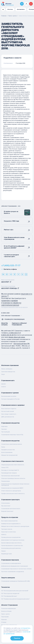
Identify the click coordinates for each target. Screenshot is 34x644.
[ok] (15, 274)
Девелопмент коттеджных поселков (13, 540)
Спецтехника (5, 503)
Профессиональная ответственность (13, 494)
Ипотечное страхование (10, 365)
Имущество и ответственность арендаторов (15, 526)
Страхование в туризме (10, 393)
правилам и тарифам (9, 301)
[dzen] (18, 274)
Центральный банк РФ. (22, 344)
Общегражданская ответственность (13, 465)
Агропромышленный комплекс (11, 548)
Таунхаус (4, 429)
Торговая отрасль (7, 529)
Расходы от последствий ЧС (10, 470)
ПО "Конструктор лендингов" (10, 593)
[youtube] (7, 274)
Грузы (3, 447)
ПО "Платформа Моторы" (9, 596)
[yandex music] (22, 274)
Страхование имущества (10, 423)
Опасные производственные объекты (13, 478)
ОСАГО (4, 387)
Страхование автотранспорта (11, 509)
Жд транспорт (6, 506)
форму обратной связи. (17, 337)
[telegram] (11, 274)
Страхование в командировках (11, 563)
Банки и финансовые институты (11, 543)
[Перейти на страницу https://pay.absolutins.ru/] (22, 4)
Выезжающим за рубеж (9, 396)
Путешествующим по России (10, 399)
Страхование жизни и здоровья (13, 405)
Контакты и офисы (9, 269)
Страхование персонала (10, 560)
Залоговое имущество (8, 372)
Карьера (4, 619)
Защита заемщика (8, 578)
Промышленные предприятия (11, 537)
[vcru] (26, 274)
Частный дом (5, 432)
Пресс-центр (5, 614)
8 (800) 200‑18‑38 (7, 335)
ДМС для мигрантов (8, 417)
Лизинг (4, 551)
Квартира (4, 426)
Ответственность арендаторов (11, 491)
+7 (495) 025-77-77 (11, 266)
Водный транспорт (7, 511)
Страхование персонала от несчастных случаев (16, 569)
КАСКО (3, 384)
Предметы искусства (8, 450)
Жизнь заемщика (7, 369)
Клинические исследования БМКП (12, 488)
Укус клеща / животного (9, 414)
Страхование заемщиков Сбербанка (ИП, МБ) (16, 581)
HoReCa (4, 535)
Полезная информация (9, 609)
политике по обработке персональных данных (11, 304)
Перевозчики (5, 481)
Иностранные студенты (9, 409)
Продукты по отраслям (10, 517)
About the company (4, 324)
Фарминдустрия (6, 554)
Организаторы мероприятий (10, 476)
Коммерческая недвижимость (11, 524)
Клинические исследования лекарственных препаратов (15, 485)
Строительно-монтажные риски (12, 444)
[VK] (3, 274)
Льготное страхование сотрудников (13, 572)
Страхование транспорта (10, 500)
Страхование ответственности (12, 461)
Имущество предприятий (9, 455)
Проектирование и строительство (12, 546)
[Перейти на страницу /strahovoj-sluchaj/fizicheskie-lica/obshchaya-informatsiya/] (31, 4)
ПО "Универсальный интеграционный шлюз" (15, 599)
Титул (3, 374)
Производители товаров (9, 473)
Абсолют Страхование (9, 605)
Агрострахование (7, 452)
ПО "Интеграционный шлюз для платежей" (15, 591)
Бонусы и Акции (6, 611)
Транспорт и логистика (9, 532)
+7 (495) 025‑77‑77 (14, 333)
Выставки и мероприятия (9, 521)
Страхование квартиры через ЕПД (12, 435)
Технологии (5, 587)
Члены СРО (5, 468)
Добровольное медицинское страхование (15, 566)
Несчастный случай (8, 411)
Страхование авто (8, 381)
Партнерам (5, 617)
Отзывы (4, 622)
